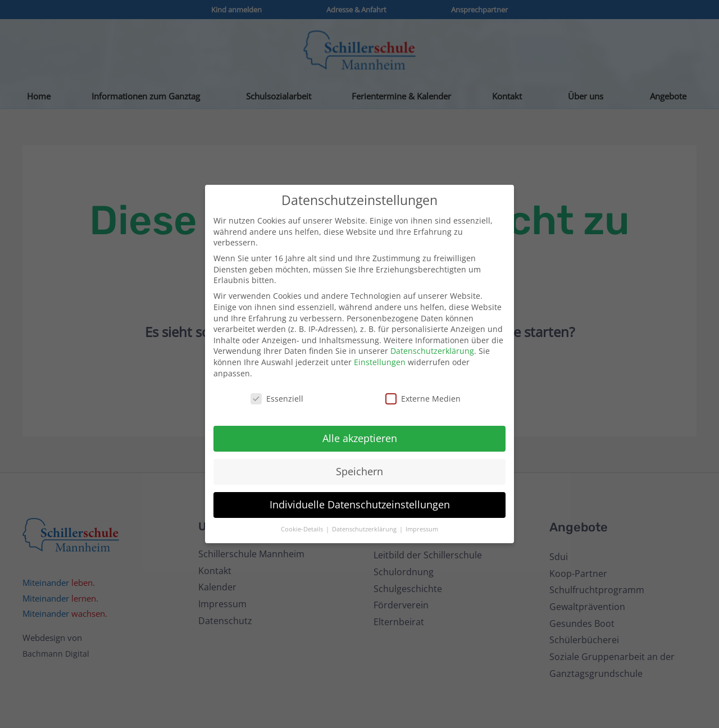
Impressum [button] (422, 529)
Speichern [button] (359, 471)
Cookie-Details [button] (303, 529)
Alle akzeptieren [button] (360, 438)
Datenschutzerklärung (432, 351)
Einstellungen (380, 362)
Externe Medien (423, 399)
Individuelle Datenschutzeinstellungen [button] (360, 504)
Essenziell (277, 399)
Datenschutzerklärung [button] (365, 529)
